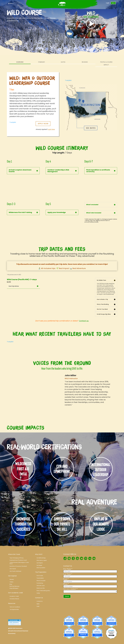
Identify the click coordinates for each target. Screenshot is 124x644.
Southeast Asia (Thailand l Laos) (18, 560)
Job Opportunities (14, 609)
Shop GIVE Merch (14, 588)
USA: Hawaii (13, 569)
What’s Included (41, 581)
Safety (38, 593)
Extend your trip (41, 588)
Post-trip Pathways (14, 586)
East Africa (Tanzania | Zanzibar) (18, 566)
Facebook (73, 558)
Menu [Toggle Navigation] (11, 3)
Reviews (85, 62)
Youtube (77, 558)
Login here (51, 129)
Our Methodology (41, 558)
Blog (11, 584)
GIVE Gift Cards (41, 586)
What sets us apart (42, 560)
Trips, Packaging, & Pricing (16, 558)
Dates (63, 62)
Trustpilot (13, 122)
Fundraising (40, 583)
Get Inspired (12, 576)
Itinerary (42, 62)
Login (108, 3)
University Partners (14, 599)
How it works (40, 576)
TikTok (65, 558)
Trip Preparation (41, 572)
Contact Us (39, 598)
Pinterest (86, 558)
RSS (94, 558)
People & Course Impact (106, 63)
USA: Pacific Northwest (15, 571)
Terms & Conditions (15, 607)
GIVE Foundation (41, 568)
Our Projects (40, 563)
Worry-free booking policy (43, 591)
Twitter (82, 558)
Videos (11, 582)
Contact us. (84, 321)
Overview (20, 62)
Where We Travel (14, 554)
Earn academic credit (15, 593)
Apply (113, 3)
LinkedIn (90, 558)
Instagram (69, 558)
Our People (39, 565)
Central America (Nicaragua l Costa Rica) (19, 563)
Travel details (40, 578)
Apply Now (43, 124)
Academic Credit (14, 596)
